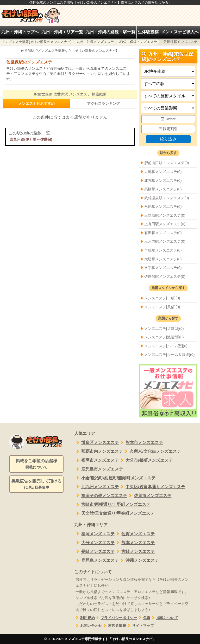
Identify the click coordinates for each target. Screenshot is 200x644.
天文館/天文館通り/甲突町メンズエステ (114, 513)
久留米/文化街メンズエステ (152, 452)
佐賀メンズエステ (135, 534)
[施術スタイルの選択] (168, 96)
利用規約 (85, 618)
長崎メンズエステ (94, 552)
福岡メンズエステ (94, 534)
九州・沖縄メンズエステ (95, 42)
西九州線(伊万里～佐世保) (31, 139)
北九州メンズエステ (96, 487)
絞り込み (168, 139)
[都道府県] (168, 72)
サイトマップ (140, 626)
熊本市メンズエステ (141, 443)
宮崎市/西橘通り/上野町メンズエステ (112, 505)
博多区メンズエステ (96, 443)
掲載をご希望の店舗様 (36, 464)
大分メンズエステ (94, 543)
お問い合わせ (88, 626)
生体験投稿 (148, 32)
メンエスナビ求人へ (180, 32)
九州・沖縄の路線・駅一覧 (110, 32)
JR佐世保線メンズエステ (138, 42)
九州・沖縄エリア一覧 (62, 32)
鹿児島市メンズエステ (99, 469)
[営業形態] (168, 108)
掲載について (164, 618)
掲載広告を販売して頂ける (36, 485)
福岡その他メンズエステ (101, 496)
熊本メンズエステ (135, 543)
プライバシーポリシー (116, 618)
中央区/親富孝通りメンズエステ (152, 487)
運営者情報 (114, 626)
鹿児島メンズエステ (96, 561)
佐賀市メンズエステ (149, 496)
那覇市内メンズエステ (99, 452)
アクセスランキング (103, 104)
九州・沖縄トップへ (20, 32)
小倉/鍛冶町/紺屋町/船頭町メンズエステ (115, 478)
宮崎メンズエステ (135, 552)
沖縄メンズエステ (139, 561)
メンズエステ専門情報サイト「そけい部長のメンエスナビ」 (110, 639)
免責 (144, 618)
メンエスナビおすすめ (36, 104)
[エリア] (168, 84)
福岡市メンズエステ (96, 460)
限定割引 (168, 129)
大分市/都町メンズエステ (146, 460)
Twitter (168, 119)
